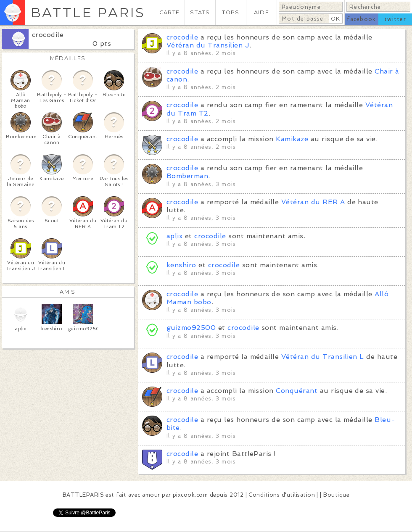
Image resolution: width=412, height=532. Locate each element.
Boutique (336, 495)
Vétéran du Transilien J (208, 45)
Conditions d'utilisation (282, 495)
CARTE (169, 12)
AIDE (261, 12)
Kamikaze (292, 139)
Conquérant (297, 391)
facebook (361, 19)
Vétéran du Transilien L (323, 357)
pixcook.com (190, 495)
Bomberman (187, 176)
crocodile (48, 35)
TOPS (231, 12)
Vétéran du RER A (313, 202)
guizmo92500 (191, 328)
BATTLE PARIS (88, 12)
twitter (395, 19)
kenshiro (182, 265)
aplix (174, 236)
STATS (200, 12)
